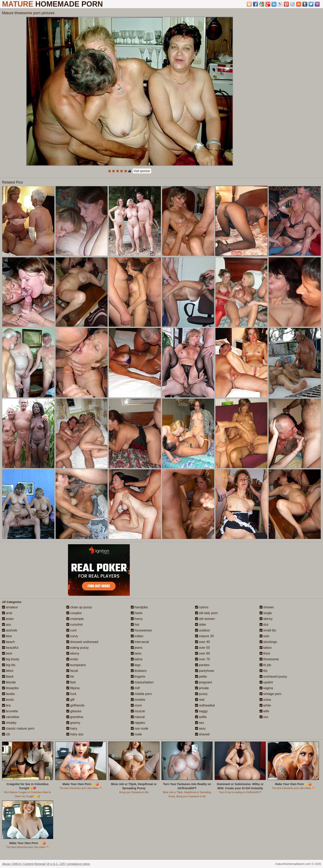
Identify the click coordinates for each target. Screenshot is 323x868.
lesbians (139, 671)
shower (267, 607)
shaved (202, 734)
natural (138, 717)
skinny (266, 619)
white (265, 705)
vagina (266, 688)
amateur (10, 607)
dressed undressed (82, 642)
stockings (268, 642)
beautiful (10, 648)
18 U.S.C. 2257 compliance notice (68, 864)
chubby (9, 723)
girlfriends (75, 705)
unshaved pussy (273, 677)
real (200, 700)
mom (136, 705)
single (266, 613)
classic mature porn (18, 728)
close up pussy (79, 607)
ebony (73, 653)
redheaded (205, 705)
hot (135, 625)
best (7, 653)
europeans (76, 665)
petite (201, 677)
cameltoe (11, 717)
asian (8, 619)
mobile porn (141, 694)
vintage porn (271, 694)
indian (137, 636)
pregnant (204, 682)
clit (6, 734)
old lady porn (206, 613)
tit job (265, 665)
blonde (9, 682)
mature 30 (204, 636)
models (138, 700)
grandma (75, 717)
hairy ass (75, 734)
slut (264, 625)
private (202, 688)
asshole (10, 630)
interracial (140, 642)
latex (136, 653)
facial (72, 671)
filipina (73, 688)
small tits (268, 630)
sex (200, 723)
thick (265, 653)
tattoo (266, 648)
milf (135, 688)
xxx (264, 717)
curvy (72, 636)
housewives (141, 630)
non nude (140, 728)
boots (8, 700)
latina (137, 659)
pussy (201, 694)
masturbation (142, 682)
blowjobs (10, 688)
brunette (10, 711)
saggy (201, 711)
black (8, 677)
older (201, 625)
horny (137, 619)
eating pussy (77, 648)
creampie (75, 619)
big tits (9, 665)
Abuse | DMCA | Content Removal (24, 864)
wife (264, 711)
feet (71, 682)
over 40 (202, 642)
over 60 (202, 653)
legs (136, 665)
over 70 (202, 659)
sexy (200, 728)
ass (6, 625)
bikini (8, 671)
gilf (70, 700)
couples (74, 613)
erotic (72, 659)
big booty (11, 659)
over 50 (202, 648)
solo (264, 636)
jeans (137, 648)
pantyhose (205, 671)
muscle (138, 711)
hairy (72, 728)
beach (8, 642)
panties (202, 665)
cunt (71, 630)
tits (264, 671)
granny (73, 723)
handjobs (139, 607)
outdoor (203, 630)
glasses (74, 711)
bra (6, 705)
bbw (7, 636)
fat (70, 677)
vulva (265, 700)
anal (7, 613)
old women (205, 619)
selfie (201, 717)
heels (137, 613)
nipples (138, 723)
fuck (71, 694)
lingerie (138, 677)
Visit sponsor (142, 171)
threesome (269, 659)
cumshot (74, 625)
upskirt (266, 682)
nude (136, 734)
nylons (202, 607)
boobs (8, 694)
